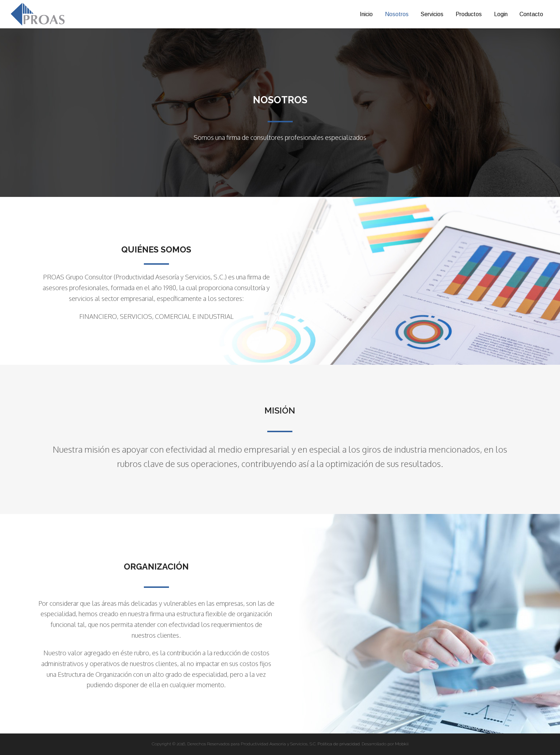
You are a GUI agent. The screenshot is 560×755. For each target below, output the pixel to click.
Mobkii (402, 744)
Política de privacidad (339, 744)
